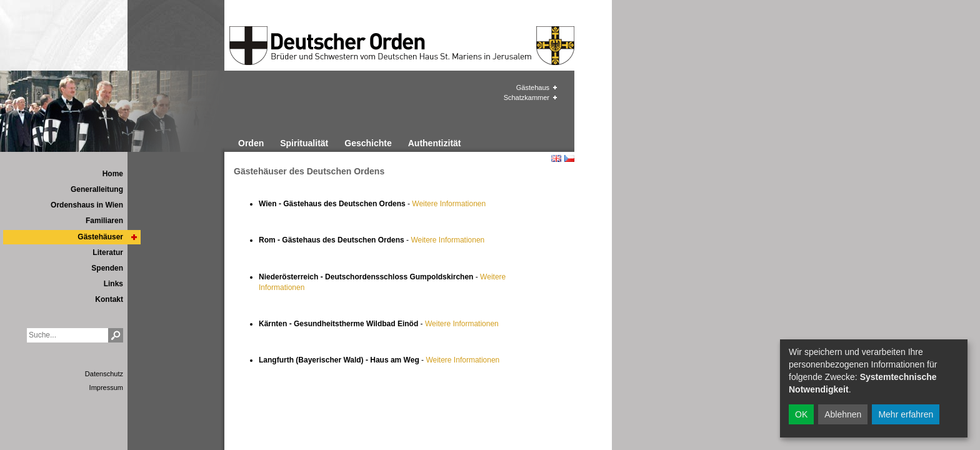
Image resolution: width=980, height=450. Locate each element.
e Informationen (472, 324)
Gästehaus (533, 87)
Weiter (436, 324)
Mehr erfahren (906, 414)
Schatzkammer (527, 97)
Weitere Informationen (449, 204)
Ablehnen (843, 414)
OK (801, 414)
